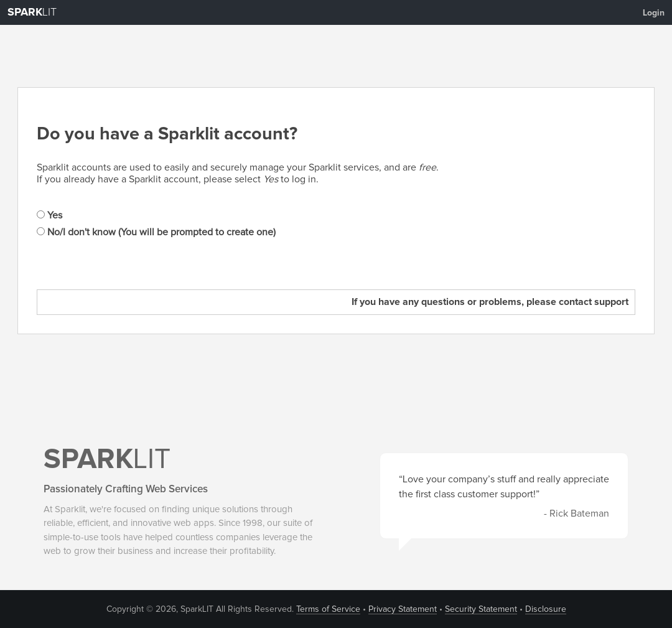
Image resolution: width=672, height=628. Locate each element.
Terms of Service (328, 609)
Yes (49, 215)
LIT (32, 12)
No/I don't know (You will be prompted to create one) (156, 232)
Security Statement (481, 609)
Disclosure (546, 609)
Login (654, 13)
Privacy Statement (403, 609)
